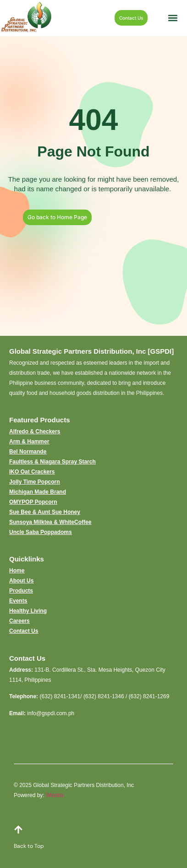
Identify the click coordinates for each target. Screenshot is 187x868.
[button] (173, 18)
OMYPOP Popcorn (33, 502)
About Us (21, 581)
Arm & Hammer (29, 442)
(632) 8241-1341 (60, 696)
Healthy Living (28, 611)
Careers (19, 621)
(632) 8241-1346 (104, 696)
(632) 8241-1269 (149, 696)
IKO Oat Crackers (32, 472)
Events (18, 601)
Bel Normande (28, 452)
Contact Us (24, 631)
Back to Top (29, 846)
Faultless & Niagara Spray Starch (52, 462)
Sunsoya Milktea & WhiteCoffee (50, 522)
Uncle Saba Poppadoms (41, 532)
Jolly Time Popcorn (34, 482)
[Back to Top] (18, 830)
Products (21, 591)
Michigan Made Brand (38, 492)
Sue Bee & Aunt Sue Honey (45, 512)
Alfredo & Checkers (35, 431)
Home (17, 571)
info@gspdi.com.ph (51, 713)
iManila (55, 795)
